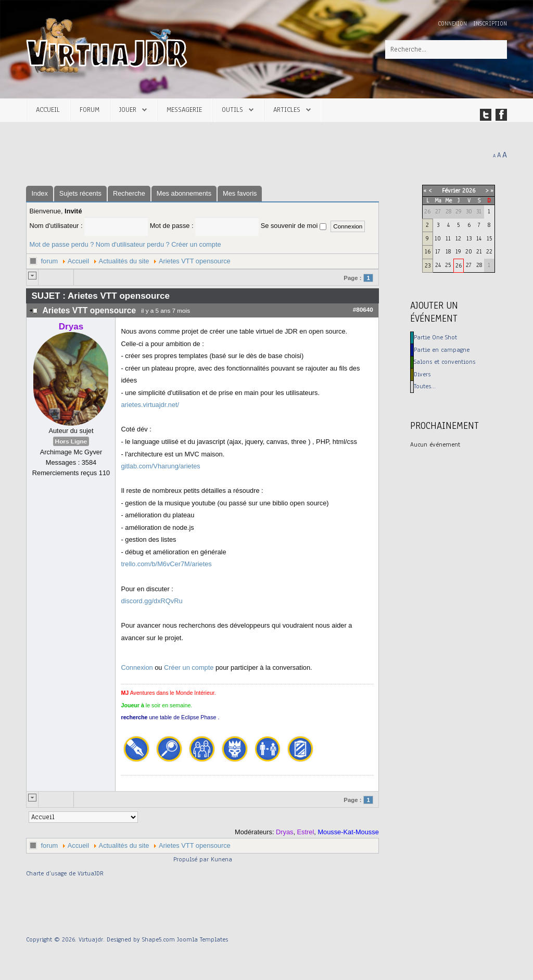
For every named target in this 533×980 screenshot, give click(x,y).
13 (469, 238)
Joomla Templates (202, 939)
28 (479, 265)
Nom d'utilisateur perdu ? (133, 244)
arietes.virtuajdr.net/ (150, 405)
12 (458, 238)
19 (458, 251)
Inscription (490, 24)
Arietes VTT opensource (195, 261)
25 (448, 265)
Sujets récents (80, 193)
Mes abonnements (184, 193)
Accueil (48, 110)
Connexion (453, 24)
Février (451, 190)
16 (428, 251)
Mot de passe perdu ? (61, 244)
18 (448, 251)
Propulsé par (192, 859)
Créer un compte (196, 244)
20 (469, 251)
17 (438, 251)
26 (459, 265)
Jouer (128, 110)
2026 (469, 190)
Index (39, 193)
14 (479, 238)
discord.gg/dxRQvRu (151, 601)
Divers (422, 374)
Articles (287, 110)
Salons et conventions (445, 362)
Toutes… (425, 386)
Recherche (129, 193)
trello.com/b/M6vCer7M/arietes (166, 564)
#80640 (363, 309)
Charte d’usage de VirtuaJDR (65, 873)
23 (428, 265)
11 (448, 238)
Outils (232, 110)
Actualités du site (124, 261)
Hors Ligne (71, 441)
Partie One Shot (435, 337)
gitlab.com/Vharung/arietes (160, 466)
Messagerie (184, 110)
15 (489, 238)
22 (489, 251)
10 (438, 238)
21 (479, 251)
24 (438, 265)
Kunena (221, 859)
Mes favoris (240, 193)
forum (49, 261)
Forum (90, 110)
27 (469, 265)
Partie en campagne (442, 350)
